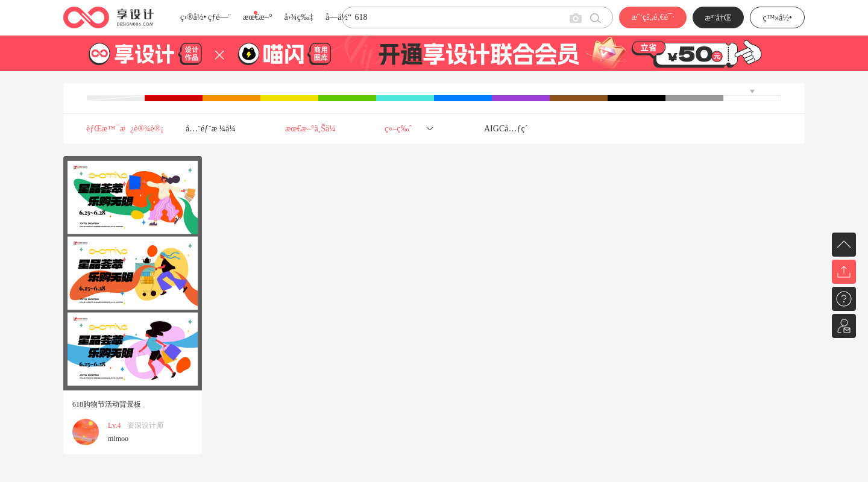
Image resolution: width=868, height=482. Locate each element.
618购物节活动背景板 (107, 404)
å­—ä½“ (338, 17)
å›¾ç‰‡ (299, 17)
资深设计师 (145, 425)
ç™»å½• (777, 18)
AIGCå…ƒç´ (507, 129)
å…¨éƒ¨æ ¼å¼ (214, 129)
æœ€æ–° (257, 17)
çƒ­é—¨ (219, 17)
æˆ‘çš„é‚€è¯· (653, 17)
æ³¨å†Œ (719, 18)
